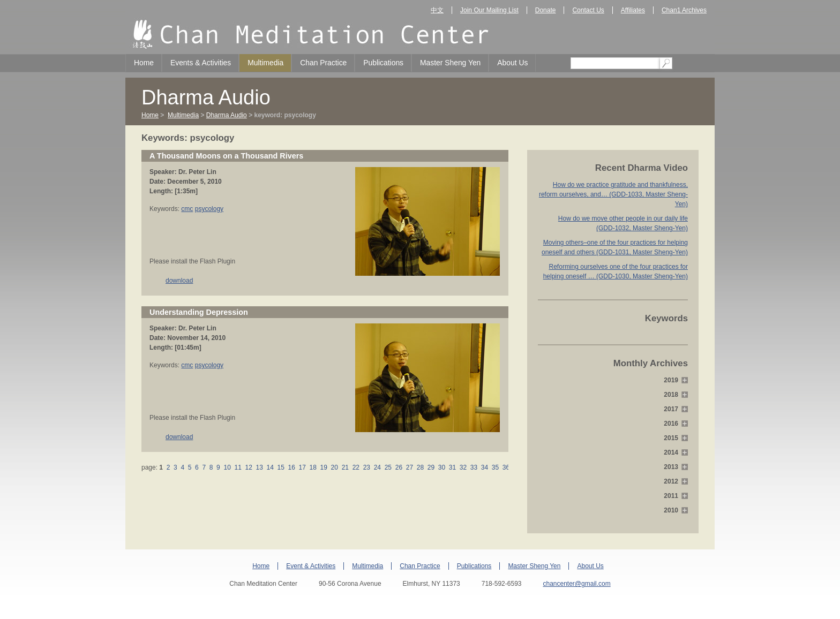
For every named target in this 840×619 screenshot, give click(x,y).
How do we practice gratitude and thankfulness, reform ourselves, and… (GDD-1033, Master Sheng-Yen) (613, 194)
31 (452, 467)
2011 (671, 496)
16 (291, 467)
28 (420, 467)
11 (238, 467)
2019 (671, 380)
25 (388, 467)
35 (496, 467)
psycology (209, 209)
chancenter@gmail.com (576, 584)
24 (377, 467)
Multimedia (265, 63)
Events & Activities (201, 63)
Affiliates (633, 10)
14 (270, 467)
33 (474, 467)
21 (345, 467)
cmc (187, 209)
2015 (671, 438)
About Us (512, 63)
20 (334, 467)
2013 (671, 467)
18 (313, 467)
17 (302, 467)
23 (366, 467)
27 (409, 467)
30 (441, 467)
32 (463, 467)
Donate (546, 10)
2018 (671, 395)
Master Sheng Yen (450, 63)
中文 (437, 10)
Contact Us (588, 10)
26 (399, 467)
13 (259, 467)
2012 (671, 481)
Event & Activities (311, 566)
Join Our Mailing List (489, 10)
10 (227, 467)
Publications (383, 63)
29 (431, 467)
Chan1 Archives (684, 10)
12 (249, 467)
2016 (671, 424)
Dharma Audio (227, 115)
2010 (671, 510)
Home (144, 63)
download (179, 281)
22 (356, 467)
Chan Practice (323, 63)
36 (506, 467)
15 (281, 467)
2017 (671, 409)
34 (485, 467)
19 (324, 467)
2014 (671, 452)
